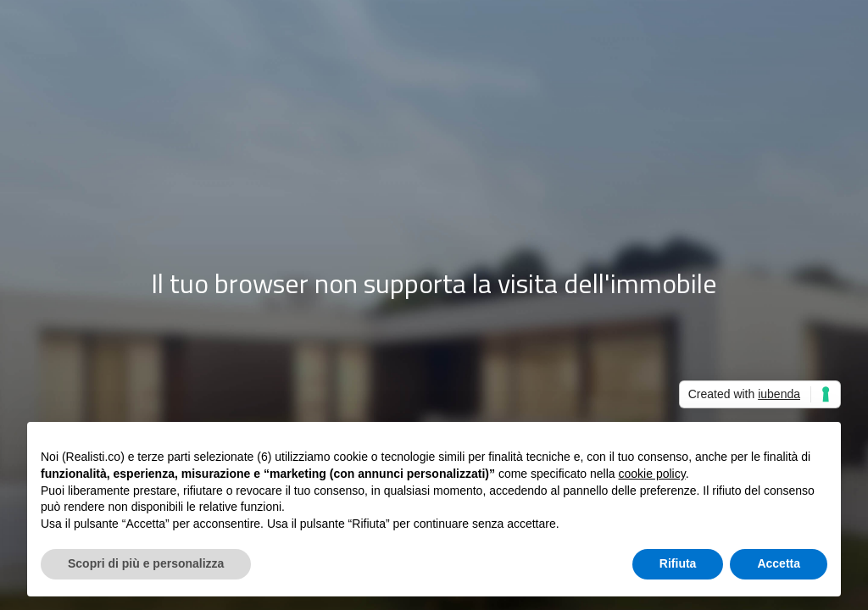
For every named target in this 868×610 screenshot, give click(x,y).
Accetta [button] (779, 563)
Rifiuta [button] (678, 563)
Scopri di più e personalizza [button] (146, 563)
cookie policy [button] (652, 474)
